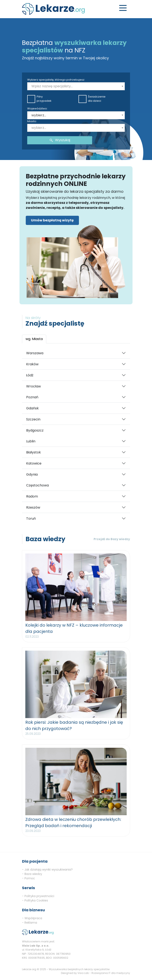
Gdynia (32, 474)
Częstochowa (37, 485)
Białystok (33, 452)
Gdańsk (32, 408)
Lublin (31, 441)
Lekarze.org (29, 969)
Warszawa (35, 353)
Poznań (32, 397)
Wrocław (33, 386)
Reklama (31, 923)
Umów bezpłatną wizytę (52, 220)
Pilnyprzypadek (39, 99)
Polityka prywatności (39, 896)
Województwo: (37, 109)
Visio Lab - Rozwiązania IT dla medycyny (104, 973)
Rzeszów (33, 507)
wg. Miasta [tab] (34, 339)
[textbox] (76, 86)
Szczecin (33, 419)
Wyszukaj (60, 140)
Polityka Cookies (36, 900)
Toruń (31, 519)
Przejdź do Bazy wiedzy (112, 539)
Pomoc (30, 878)
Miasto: (32, 121)
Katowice (34, 463)
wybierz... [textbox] (39, 115)
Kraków (32, 364)
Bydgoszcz (35, 430)
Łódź (30, 375)
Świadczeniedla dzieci (92, 99)
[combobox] (76, 86)
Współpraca (33, 918)
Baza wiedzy (33, 874)
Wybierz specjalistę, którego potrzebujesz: (56, 80)
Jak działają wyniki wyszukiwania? (49, 870)
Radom (32, 496)
